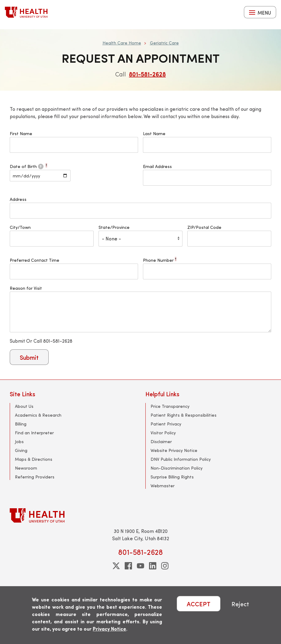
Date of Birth (28, 166)
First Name (21, 133)
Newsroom (26, 468)
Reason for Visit (26, 288)
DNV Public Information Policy (181, 459)
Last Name (154, 133)
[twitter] (116, 566)
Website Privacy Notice (174, 450)
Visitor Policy (163, 433)
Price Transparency (170, 406)
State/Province (114, 227)
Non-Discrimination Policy (177, 468)
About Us (24, 406)
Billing (21, 424)
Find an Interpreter (34, 433)
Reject (240, 604)
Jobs (19, 441)
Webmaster (163, 486)
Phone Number (160, 260)
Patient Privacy (166, 424)
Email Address (157, 166)
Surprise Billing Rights (172, 477)
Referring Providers (35, 477)
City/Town (20, 227)
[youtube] (140, 566)
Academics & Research (38, 415)
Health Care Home (122, 43)
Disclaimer (161, 441)
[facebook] (128, 566)
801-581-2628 (147, 74)
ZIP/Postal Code (204, 227)
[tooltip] (41, 166)
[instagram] (165, 566)
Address (18, 199)
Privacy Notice (109, 629)
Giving (21, 450)
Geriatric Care (164, 43)
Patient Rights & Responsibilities (184, 415)
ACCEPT (199, 604)
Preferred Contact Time (35, 260)
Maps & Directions (34, 459)
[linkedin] (153, 566)
